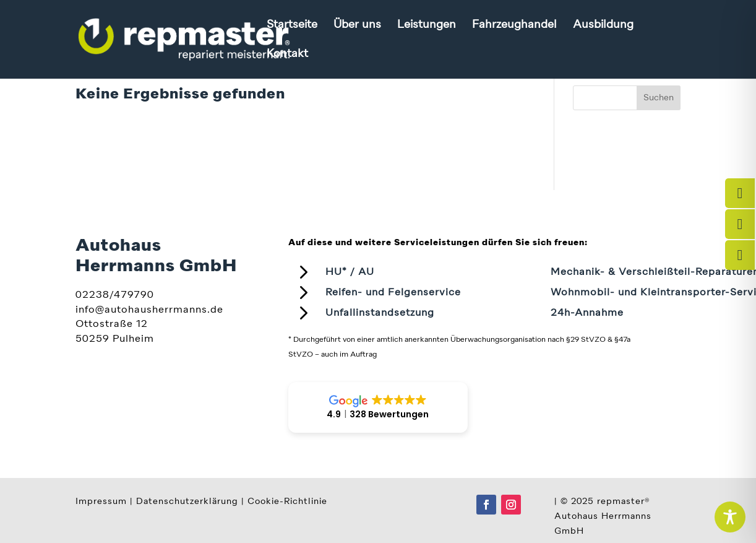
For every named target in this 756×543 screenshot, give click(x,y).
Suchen (659, 98)
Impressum (101, 502)
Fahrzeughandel (514, 25)
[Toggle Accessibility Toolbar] (730, 517)
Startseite (292, 25)
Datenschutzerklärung (187, 502)
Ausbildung (603, 25)
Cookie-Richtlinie (287, 502)
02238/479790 (115, 295)
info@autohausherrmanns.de (149, 310)
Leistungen (427, 25)
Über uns (357, 25)
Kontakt (287, 54)
